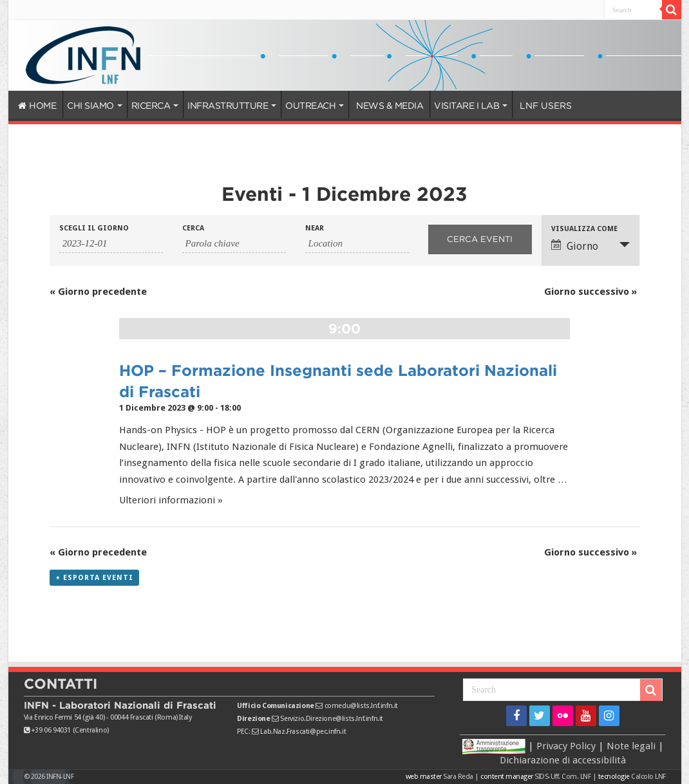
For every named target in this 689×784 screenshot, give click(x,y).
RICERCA (151, 106)
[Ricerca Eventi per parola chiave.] (234, 244)
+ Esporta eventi (94, 578)
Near (315, 228)
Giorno (575, 246)
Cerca (193, 228)
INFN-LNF (60, 777)
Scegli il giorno (94, 228)
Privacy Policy (566, 746)
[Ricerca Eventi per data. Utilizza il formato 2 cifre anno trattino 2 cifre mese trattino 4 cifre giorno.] (111, 244)
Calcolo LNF (648, 777)
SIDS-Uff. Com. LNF (562, 777)
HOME (37, 106)
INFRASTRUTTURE (228, 106)
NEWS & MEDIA (390, 106)
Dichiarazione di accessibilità (563, 760)
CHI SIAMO (90, 106)
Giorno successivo (590, 292)
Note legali (631, 746)
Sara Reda (458, 777)
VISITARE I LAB (467, 106)
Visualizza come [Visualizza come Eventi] (584, 229)
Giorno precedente (98, 292)
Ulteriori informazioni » (171, 500)
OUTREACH (310, 106)
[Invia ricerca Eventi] (480, 239)
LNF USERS (546, 106)
